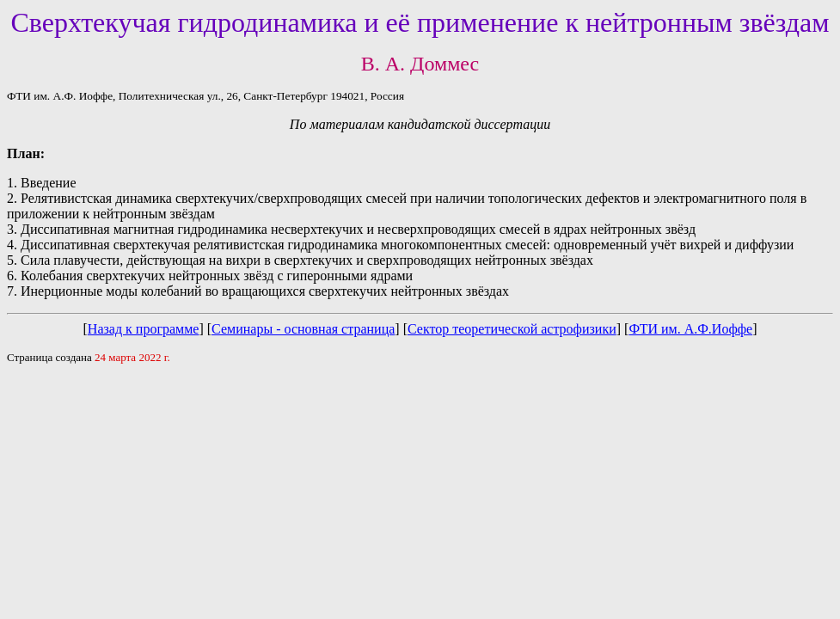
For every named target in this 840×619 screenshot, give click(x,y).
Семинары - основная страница (303, 329)
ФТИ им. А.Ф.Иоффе (690, 329)
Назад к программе (144, 329)
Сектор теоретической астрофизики (512, 329)
